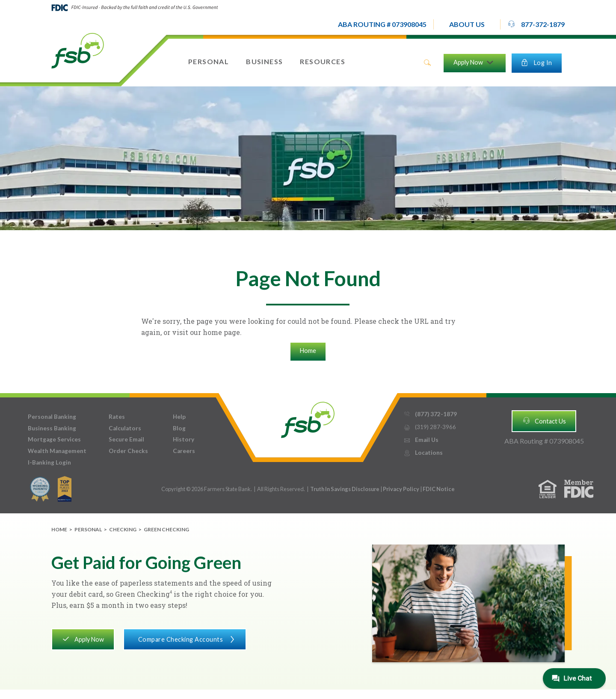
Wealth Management (57, 451)
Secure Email (126, 439)
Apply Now (83, 639)
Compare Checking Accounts (185, 639)
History (184, 439)
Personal (88, 529)
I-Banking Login (49, 462)
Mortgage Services (54, 439)
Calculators (125, 428)
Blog (179, 428)
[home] (78, 50)
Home (308, 351)
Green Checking (166, 529)
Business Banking (52, 428)
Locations (423, 453)
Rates (117, 417)
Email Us (421, 440)
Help (179, 417)
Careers (184, 451)
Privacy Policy (401, 489)
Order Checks (128, 451)
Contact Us (544, 421)
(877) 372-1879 (430, 414)
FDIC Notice (439, 489)
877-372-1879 (536, 24)
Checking (123, 529)
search (427, 63)
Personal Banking (52, 417)
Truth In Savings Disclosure (345, 489)
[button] (467, 24)
